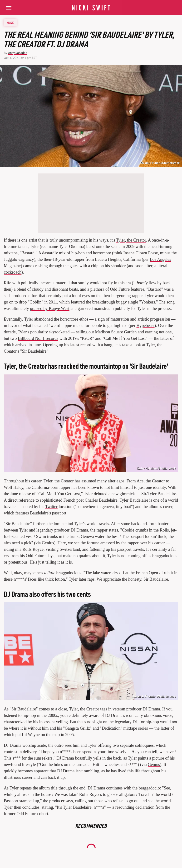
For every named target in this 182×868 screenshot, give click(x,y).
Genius (48, 543)
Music (10, 23)
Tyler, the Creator (131, 240)
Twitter (51, 507)
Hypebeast (146, 326)
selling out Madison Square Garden (106, 332)
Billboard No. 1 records (38, 338)
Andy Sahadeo (18, 53)
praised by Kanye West (50, 308)
